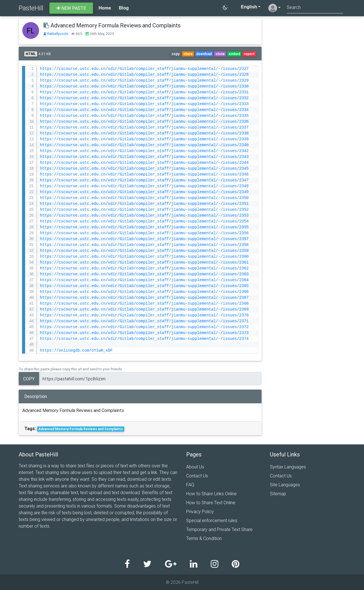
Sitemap (278, 494)
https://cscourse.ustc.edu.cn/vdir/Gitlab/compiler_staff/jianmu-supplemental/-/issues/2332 (144, 98)
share (188, 54)
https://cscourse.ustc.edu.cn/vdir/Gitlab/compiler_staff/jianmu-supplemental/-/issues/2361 (144, 263)
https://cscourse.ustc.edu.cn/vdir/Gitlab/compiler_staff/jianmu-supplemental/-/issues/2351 (144, 204)
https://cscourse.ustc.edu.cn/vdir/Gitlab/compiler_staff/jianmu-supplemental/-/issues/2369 (144, 310)
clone (220, 54)
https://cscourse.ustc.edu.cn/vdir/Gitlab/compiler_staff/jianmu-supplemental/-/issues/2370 (144, 315)
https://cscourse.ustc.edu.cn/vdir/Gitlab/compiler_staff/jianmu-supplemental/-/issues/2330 (144, 87)
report (249, 54)
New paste (71, 8)
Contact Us (197, 476)
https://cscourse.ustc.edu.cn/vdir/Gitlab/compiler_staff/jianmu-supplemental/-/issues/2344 (144, 163)
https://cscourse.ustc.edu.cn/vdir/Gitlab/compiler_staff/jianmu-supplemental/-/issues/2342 (144, 151)
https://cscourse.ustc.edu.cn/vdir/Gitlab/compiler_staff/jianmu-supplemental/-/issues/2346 (144, 175)
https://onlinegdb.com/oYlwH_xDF (76, 351)
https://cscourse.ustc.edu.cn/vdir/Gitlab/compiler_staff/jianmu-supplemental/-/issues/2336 (144, 122)
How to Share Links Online (211, 494)
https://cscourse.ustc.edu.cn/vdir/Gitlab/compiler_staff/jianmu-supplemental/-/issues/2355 (144, 227)
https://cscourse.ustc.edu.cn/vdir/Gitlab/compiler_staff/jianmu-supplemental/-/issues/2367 (144, 298)
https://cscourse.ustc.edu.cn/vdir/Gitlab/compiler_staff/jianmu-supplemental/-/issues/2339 (144, 139)
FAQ (190, 485)
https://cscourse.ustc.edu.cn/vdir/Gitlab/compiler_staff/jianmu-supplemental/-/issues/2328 (144, 75)
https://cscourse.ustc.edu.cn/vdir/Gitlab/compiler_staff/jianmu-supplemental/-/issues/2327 (144, 69)
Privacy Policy (200, 511)
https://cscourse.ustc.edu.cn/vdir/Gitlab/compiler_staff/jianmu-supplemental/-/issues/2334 (144, 110)
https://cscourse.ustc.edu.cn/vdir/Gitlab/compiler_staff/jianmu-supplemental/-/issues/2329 (144, 81)
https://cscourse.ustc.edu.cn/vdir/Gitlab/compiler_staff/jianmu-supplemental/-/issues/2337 (144, 128)
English (246, 7)
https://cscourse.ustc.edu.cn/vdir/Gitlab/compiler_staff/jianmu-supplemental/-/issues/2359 (144, 251)
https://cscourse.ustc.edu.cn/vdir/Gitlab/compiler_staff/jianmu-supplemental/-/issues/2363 (144, 274)
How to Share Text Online (211, 503)
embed (234, 54)
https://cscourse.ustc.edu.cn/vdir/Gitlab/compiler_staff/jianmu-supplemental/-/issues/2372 (144, 327)
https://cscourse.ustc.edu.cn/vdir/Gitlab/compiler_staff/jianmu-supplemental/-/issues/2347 (144, 180)
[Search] (315, 8)
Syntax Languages (288, 467)
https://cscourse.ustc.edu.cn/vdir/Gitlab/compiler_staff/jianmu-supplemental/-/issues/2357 (144, 239)
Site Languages (285, 485)
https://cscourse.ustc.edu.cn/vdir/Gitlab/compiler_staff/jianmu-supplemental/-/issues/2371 (144, 321)
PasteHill (31, 8)
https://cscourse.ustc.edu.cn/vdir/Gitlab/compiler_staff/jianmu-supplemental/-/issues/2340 (144, 145)
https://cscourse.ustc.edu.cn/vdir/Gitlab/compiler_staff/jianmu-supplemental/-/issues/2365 (144, 286)
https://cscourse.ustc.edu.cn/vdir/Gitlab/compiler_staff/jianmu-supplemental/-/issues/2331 (144, 92)
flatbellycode (58, 34)
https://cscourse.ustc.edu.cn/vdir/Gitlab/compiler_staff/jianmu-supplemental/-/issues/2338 (144, 133)
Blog (124, 8)
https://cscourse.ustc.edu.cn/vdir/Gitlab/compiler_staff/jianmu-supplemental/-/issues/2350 (144, 198)
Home (105, 8)
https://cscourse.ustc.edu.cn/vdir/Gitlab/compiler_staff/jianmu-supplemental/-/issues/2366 (144, 292)
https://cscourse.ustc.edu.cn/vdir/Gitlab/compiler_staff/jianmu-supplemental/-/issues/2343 (144, 157)
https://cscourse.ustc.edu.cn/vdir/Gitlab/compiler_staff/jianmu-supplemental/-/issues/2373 (144, 333)
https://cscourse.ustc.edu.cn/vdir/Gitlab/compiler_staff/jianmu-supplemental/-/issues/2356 (144, 233)
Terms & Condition (204, 538)
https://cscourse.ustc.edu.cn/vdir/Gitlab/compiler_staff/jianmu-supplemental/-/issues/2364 (144, 280)
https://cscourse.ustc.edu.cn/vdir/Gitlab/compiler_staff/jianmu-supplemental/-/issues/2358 (144, 245)
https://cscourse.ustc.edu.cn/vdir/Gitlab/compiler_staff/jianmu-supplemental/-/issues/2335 (144, 116)
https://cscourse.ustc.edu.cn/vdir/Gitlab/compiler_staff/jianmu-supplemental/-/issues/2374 (144, 339)
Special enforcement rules (212, 520)
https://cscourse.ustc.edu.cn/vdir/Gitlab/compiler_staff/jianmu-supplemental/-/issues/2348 (144, 186)
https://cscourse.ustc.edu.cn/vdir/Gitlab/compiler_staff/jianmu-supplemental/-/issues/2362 (144, 268)
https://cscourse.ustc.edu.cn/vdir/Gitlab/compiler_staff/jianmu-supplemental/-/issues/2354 (144, 221)
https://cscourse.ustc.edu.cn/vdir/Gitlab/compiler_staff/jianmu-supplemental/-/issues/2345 (144, 169)
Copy (29, 379)
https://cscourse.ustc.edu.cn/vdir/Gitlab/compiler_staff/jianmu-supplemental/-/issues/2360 (144, 257)
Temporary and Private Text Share (219, 529)
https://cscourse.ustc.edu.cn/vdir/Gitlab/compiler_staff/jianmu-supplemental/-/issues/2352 (144, 210)
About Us (195, 467)
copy (176, 54)
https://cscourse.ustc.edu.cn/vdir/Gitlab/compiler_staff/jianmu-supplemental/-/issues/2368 (144, 304)
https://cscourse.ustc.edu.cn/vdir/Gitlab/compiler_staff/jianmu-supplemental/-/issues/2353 (144, 216)
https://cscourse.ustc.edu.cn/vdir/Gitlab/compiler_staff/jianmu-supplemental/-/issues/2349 (144, 192)
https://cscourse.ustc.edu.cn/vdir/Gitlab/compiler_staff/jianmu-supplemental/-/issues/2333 (144, 104)
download (204, 54)
